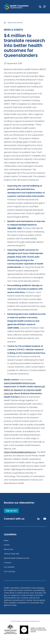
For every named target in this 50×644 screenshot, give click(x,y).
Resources (9, 549)
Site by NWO (25, 639)
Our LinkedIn (9, 567)
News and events (15, 23)
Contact (8, 563)
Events (7, 545)
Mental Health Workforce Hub (17, 558)
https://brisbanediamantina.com (20, 452)
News (6, 540)
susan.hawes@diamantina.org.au (20, 383)
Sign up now (11, 511)
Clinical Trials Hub (11, 554)
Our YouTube (10, 571)
